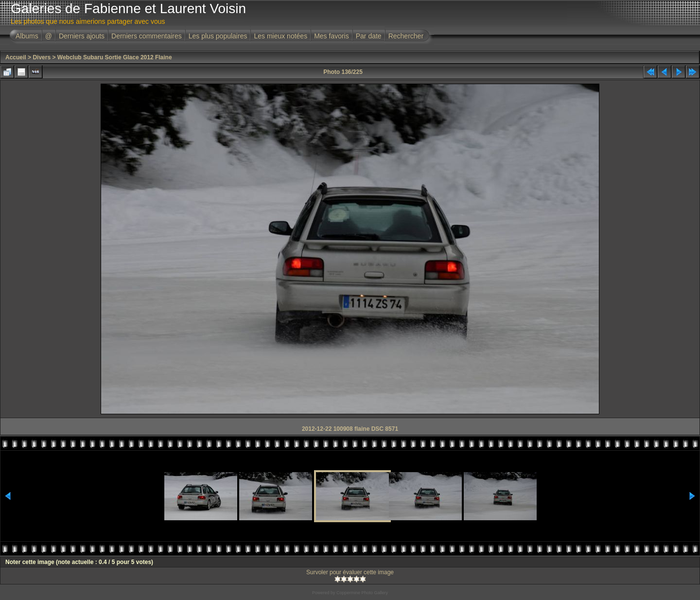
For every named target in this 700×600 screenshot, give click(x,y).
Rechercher (406, 36)
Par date (369, 36)
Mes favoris (332, 36)
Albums (27, 36)
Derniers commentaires (147, 36)
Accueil (16, 57)
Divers (42, 57)
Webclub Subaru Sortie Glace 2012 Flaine (115, 57)
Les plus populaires (218, 36)
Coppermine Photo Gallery (362, 593)
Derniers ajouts (82, 36)
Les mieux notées (280, 36)
